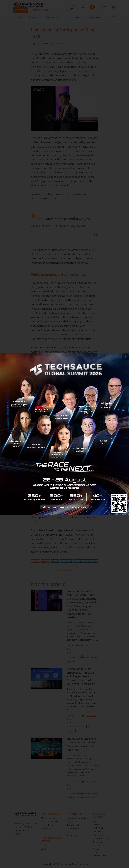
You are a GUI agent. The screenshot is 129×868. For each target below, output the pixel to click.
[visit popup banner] (64, 434)
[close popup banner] (126, 357)
